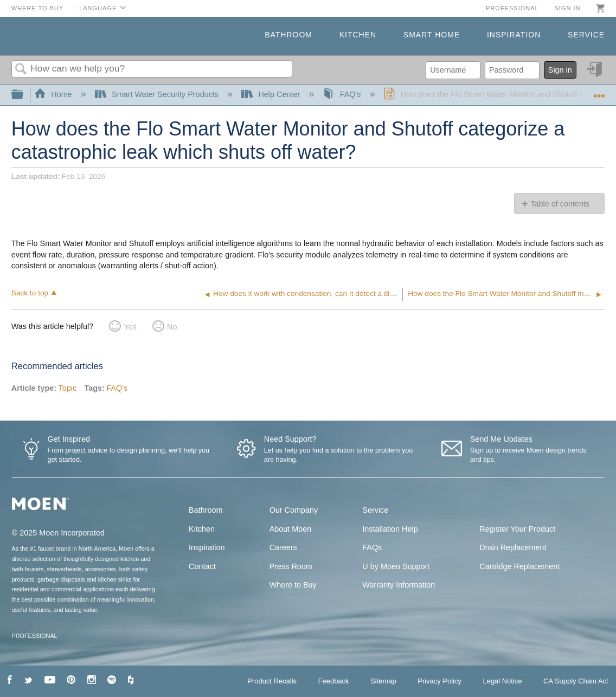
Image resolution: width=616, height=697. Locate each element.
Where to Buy (38, 8)
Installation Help (390, 529)
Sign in (567, 8)
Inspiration (514, 35)
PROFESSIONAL (35, 636)
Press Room (291, 566)
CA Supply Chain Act (576, 681)
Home (54, 94)
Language (98, 8)
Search (21, 70)
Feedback (334, 681)
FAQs (372, 547)
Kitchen (358, 35)
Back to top (30, 293)
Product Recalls (272, 681)
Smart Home (432, 35)
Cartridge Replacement (519, 566)
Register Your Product (517, 529)
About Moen (291, 529)
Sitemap (383, 681)
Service (586, 35)
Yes (130, 327)
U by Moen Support (396, 566)
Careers (283, 547)
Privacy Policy (439, 681)
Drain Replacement (513, 547)
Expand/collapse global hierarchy (24, 95)
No (172, 327)
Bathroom (288, 35)
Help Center (272, 94)
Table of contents (560, 204)
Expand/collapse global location (599, 92)
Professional (512, 8)
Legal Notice (502, 681)
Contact (202, 566)
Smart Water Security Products (158, 94)
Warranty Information (399, 585)
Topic (68, 388)
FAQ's (343, 94)
